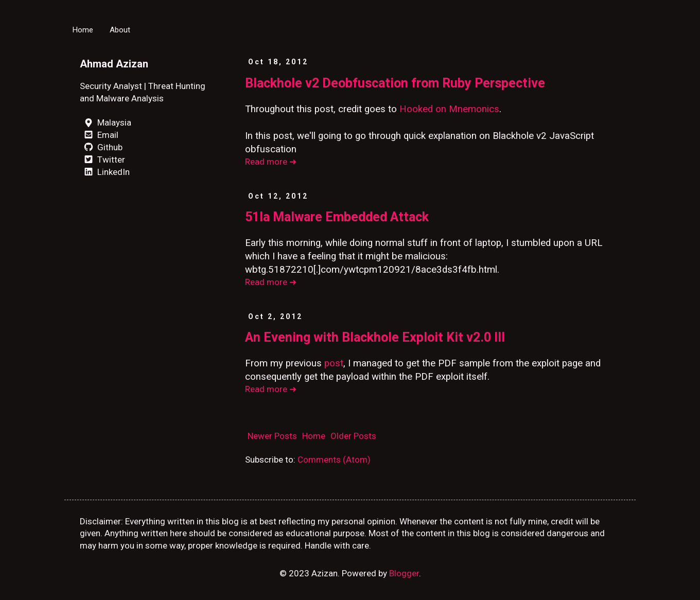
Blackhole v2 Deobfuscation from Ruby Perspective (395, 83)
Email (99, 135)
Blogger (404, 573)
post (334, 363)
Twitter (102, 160)
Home (83, 30)
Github (101, 147)
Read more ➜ (271, 162)
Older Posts (353, 436)
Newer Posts (272, 436)
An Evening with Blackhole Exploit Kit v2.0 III (375, 337)
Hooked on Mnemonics (449, 109)
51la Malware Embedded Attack (337, 217)
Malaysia (106, 122)
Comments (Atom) (334, 460)
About (120, 30)
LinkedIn (105, 172)
